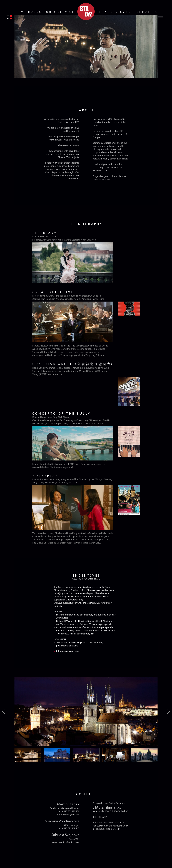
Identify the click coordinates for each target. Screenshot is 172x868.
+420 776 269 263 (71, 828)
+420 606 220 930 (71, 811)
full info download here (68, 651)
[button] (155, 39)
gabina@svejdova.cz (69, 842)
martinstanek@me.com (68, 814)
